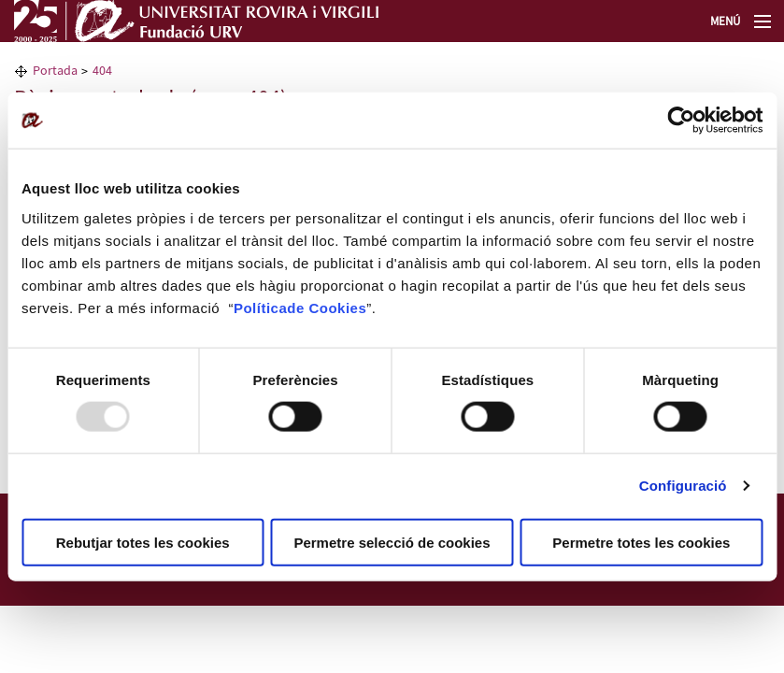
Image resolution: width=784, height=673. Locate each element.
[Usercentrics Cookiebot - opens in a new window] (681, 121)
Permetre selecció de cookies (392, 542)
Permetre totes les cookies (641, 542)
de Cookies (327, 307)
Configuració (683, 486)
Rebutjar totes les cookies (143, 542)
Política (260, 307)
